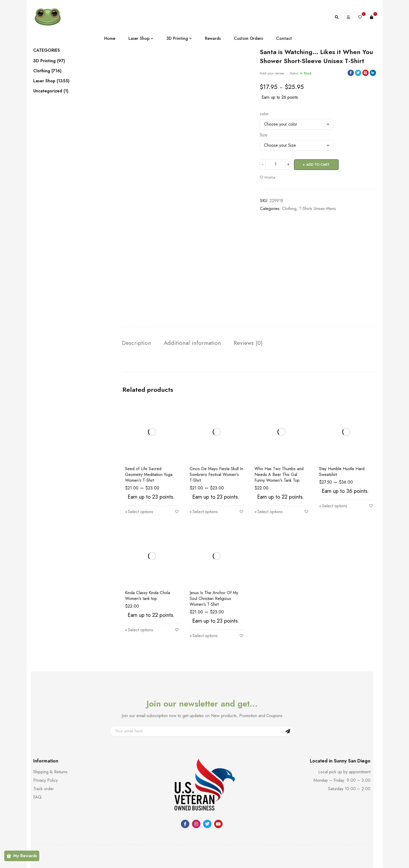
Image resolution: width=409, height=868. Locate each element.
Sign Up (288, 731)
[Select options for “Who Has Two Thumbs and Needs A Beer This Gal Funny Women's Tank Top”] (269, 512)
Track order (44, 789)
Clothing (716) (47, 71)
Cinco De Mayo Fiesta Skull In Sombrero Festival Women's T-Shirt (216, 475)
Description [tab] (138, 343)
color (264, 114)
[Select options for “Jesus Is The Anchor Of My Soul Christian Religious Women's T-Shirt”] (204, 636)
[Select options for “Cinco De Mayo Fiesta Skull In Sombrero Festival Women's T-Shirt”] (204, 512)
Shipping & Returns (50, 772)
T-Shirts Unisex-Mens (317, 208)
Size (264, 135)
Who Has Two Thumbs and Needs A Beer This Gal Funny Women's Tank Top (279, 475)
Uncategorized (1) (51, 91)
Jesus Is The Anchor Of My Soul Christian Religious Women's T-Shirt (214, 599)
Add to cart (318, 164)
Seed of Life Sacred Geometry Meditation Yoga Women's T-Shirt (149, 475)
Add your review (272, 73)
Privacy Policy (45, 781)
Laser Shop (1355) (51, 81)
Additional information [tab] (198, 343)
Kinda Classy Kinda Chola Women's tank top (148, 596)
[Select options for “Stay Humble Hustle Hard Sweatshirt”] (333, 506)
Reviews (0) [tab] (258, 343)
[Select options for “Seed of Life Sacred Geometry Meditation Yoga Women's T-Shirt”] (139, 512)
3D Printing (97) (49, 61)
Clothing (289, 208)
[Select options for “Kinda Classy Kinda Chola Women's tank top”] (139, 630)
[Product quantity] (276, 164)
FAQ (37, 797)
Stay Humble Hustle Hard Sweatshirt (342, 472)
